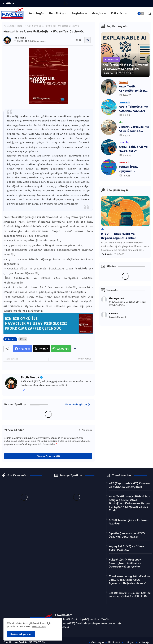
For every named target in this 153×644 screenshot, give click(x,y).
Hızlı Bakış (56, 13)
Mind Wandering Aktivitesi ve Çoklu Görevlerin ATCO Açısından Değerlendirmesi (129, 580)
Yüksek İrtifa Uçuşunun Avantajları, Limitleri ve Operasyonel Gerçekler (128, 169)
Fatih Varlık (30, 377)
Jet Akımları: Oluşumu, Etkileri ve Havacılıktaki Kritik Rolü (130, 595)
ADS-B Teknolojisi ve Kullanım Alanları (133, 109)
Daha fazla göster (76, 404)
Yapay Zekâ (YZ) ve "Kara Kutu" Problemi (133, 149)
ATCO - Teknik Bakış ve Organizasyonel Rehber (119, 236)
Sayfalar (78, 13)
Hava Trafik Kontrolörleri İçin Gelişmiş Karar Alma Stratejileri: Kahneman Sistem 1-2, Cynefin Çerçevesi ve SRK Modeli (134, 89)
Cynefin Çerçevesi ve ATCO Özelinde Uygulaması (134, 129)
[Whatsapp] (61, 349)
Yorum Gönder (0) (48, 456)
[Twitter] (41, 349)
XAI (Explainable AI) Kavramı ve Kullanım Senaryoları (130, 485)
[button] (141, 14)
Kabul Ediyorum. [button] (21, 634)
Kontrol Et (38, 626)
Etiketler (117, 13)
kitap (20, 26)
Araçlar (98, 13)
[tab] (36, 13)
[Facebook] (22, 349)
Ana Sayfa (36, 13)
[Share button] (75, 349)
